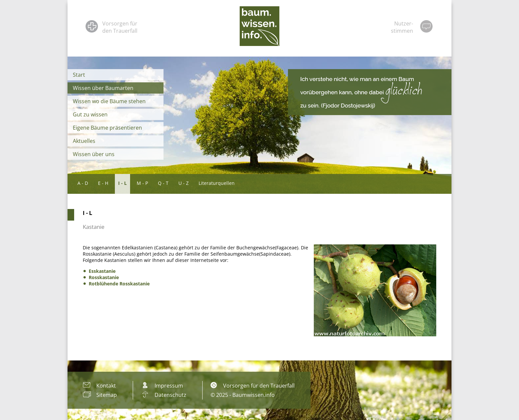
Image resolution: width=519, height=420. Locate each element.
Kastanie (94, 227)
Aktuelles (84, 141)
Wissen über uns (94, 154)
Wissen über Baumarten (103, 88)
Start (79, 75)
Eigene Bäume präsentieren (107, 128)
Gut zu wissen (90, 114)
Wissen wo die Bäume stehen (109, 101)
